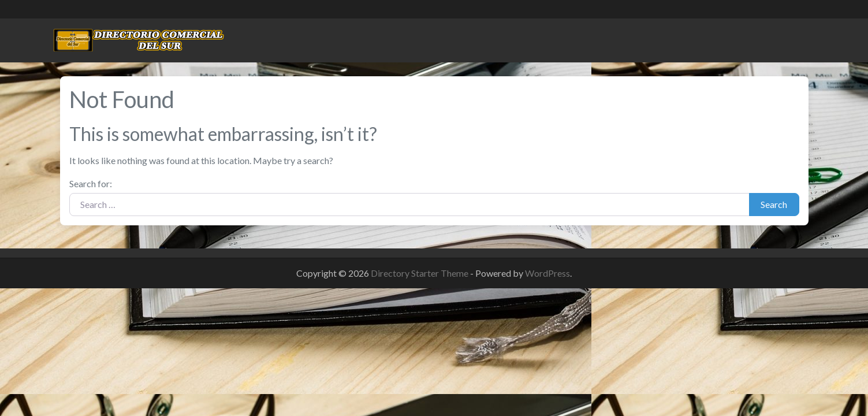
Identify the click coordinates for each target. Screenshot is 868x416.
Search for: (91, 183)
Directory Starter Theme (420, 273)
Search (774, 204)
